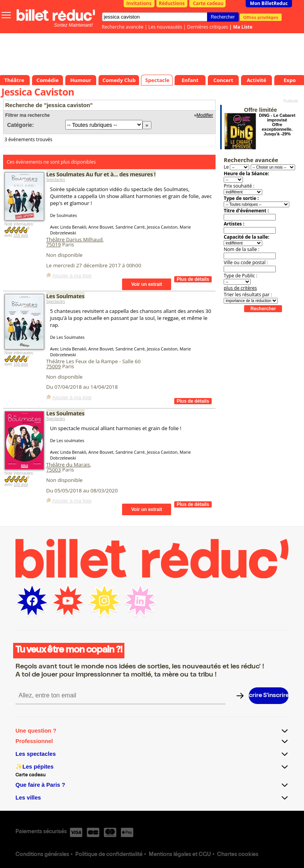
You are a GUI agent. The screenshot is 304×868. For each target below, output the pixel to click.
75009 (54, 366)
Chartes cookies (238, 855)
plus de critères (240, 288)
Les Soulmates (65, 296)
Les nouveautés (165, 27)
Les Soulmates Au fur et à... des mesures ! (101, 174)
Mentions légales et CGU (180, 855)
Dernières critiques (207, 27)
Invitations (139, 3)
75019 (54, 244)
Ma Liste (243, 27)
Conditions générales (42, 855)
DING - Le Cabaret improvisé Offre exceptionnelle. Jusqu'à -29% (277, 125)
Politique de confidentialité (109, 855)
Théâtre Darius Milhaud (75, 239)
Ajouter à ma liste (72, 276)
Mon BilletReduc (269, 3)
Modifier (205, 115)
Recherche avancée (123, 27)
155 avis (21, 235)
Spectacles (56, 180)
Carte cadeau (208, 3)
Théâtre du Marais (68, 465)
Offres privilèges (261, 17)
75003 (54, 470)
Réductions (172, 3)
